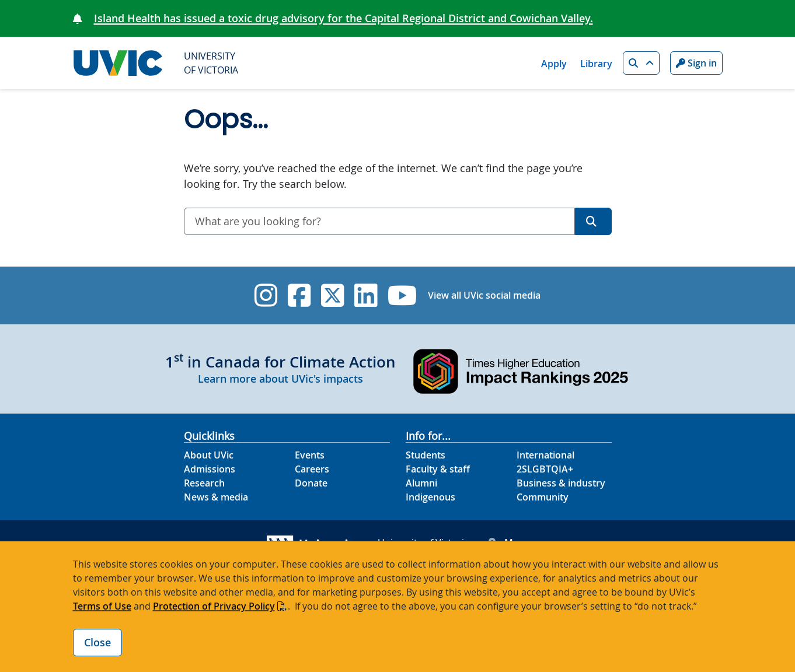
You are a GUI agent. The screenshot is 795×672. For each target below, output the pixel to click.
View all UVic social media (484, 295)
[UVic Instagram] (266, 295)
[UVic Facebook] (299, 295)
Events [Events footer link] (310, 455)
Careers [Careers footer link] (312, 469)
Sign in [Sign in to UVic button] (696, 63)
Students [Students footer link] (426, 455)
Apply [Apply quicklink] (554, 64)
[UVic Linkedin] (366, 295)
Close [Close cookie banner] (97, 642)
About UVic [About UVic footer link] (209, 455)
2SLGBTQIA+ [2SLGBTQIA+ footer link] (545, 469)
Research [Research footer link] (204, 483)
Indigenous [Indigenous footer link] (430, 497)
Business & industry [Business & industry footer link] (561, 483)
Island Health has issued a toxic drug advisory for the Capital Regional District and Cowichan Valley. (344, 18)
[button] (641, 63)
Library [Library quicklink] (596, 64)
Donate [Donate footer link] (311, 483)
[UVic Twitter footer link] (332, 295)
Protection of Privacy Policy (214, 606)
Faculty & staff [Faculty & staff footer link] (438, 469)
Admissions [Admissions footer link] (210, 469)
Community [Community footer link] (543, 497)
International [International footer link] (545, 455)
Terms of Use (102, 606)
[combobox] (379, 221)
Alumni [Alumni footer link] (421, 483)
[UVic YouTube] (402, 295)
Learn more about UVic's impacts (280, 379)
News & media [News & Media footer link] (216, 497)
